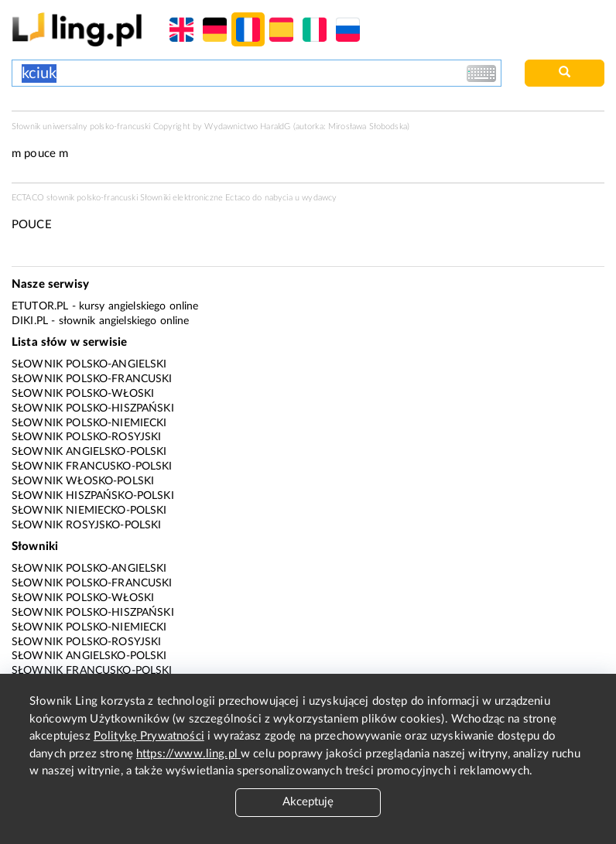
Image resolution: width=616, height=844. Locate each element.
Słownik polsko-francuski (92, 379)
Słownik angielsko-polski (89, 452)
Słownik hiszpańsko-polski (93, 496)
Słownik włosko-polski (83, 481)
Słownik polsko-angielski (89, 364)
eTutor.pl (40, 306)
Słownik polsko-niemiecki (89, 423)
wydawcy (319, 198)
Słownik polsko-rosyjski (86, 437)
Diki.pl (30, 321)
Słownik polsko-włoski (83, 394)
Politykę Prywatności (149, 736)
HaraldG (275, 126)
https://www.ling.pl (188, 754)
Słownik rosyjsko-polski (86, 525)
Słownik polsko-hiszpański (93, 408)
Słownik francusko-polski (92, 466)
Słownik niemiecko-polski (89, 511)
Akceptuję (308, 802)
